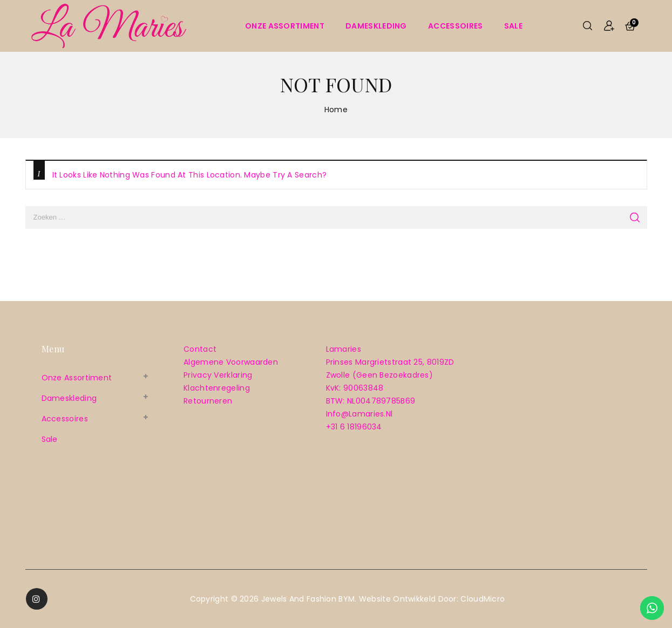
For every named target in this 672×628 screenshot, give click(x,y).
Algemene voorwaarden (231, 362)
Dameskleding (376, 26)
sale (513, 26)
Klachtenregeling (217, 388)
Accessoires (455, 26)
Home (336, 110)
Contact (200, 349)
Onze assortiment (285, 26)
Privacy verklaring (218, 375)
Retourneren (208, 401)
